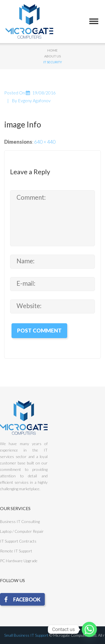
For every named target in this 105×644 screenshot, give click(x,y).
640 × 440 (45, 142)
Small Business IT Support (26, 635)
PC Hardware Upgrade (19, 561)
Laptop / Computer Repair (22, 531)
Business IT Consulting (20, 521)
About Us (53, 56)
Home (53, 50)
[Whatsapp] (89, 629)
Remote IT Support (16, 551)
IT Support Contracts (18, 541)
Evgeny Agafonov (34, 100)
